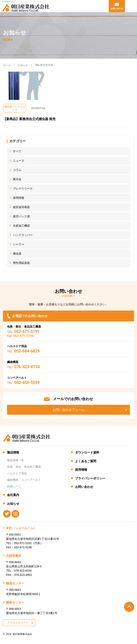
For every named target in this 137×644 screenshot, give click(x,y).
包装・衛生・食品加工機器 (24, 467)
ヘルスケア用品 (17, 473)
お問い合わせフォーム (69, 410)
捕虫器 (17, 254)
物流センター (15, 583)
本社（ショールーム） (21, 528)
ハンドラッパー (23, 235)
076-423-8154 (23, 367)
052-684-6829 (23, 351)
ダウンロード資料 (87, 452)
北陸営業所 (14, 556)
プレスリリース (23, 188)
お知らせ (23, 65)
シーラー (19, 244)
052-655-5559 (23, 383)
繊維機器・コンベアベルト (24, 480)
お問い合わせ (84, 487)
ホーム (7, 65)
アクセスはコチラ (18, 623)
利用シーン (14, 486)
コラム (17, 170)
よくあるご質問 (86, 461)
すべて (17, 151)
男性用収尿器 (21, 263)
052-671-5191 (23, 331)
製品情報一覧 (16, 460)
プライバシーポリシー (90, 478)
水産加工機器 (21, 226)
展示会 (17, 179)
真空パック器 (21, 216)
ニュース (19, 161)
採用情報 (19, 198)
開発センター (15, 602)
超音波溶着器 (21, 207)
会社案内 (13, 495)
